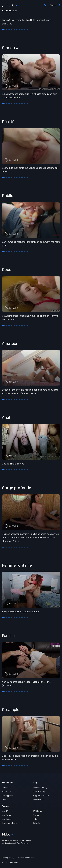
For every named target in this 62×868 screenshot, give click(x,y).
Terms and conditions (26, 858)
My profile (6, 792)
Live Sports (7, 819)
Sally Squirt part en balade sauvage (21, 612)
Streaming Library (9, 823)
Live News (6, 815)
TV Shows (37, 811)
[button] (3, 30)
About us (6, 788)
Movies (36, 815)
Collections (38, 823)
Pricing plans (7, 796)
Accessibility (38, 800)
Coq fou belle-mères (13, 464)
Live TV (5, 811)
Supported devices (41, 796)
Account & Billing (40, 788)
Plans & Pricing (39, 792)
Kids (35, 819)
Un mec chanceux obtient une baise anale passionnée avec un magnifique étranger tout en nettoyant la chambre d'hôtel (30, 538)
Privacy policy (8, 858)
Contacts (6, 800)
